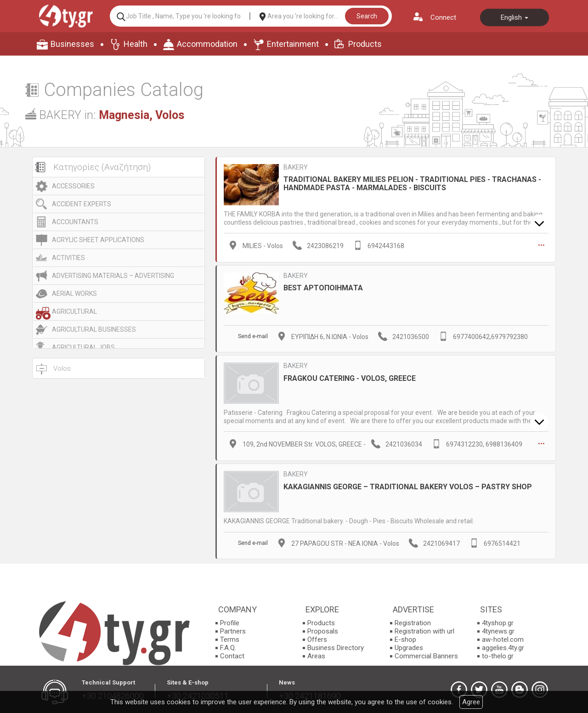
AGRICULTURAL (74, 311)
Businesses (72, 44)
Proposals (323, 630)
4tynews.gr (498, 630)
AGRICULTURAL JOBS (83, 347)
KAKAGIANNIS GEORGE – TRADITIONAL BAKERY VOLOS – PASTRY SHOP (408, 485)
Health (136, 44)
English (514, 17)
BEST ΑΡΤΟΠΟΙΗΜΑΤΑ (323, 287)
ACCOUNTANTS (75, 222)
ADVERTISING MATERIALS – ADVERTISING (113, 276)
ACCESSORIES (73, 186)
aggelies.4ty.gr (503, 646)
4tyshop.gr (498, 622)
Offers (317, 638)
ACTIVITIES (68, 258)
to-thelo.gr (498, 655)
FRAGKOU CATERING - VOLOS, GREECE (350, 377)
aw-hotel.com (503, 638)
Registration (413, 622)
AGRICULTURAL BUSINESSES (94, 329)
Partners (233, 630)
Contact (232, 655)
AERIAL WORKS (74, 294)
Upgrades (409, 646)
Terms (230, 638)
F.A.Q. (228, 646)
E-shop (405, 638)
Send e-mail (253, 336)
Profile (230, 622)
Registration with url (424, 630)
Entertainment (293, 44)
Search (367, 16)
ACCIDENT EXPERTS (82, 204)
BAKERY (296, 167)
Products (365, 44)
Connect (443, 17)
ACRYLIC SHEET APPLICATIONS (98, 240)
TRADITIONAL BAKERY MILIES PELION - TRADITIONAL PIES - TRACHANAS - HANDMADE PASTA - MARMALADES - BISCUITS (412, 184)
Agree (471, 702)
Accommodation (207, 44)
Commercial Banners (426, 655)
